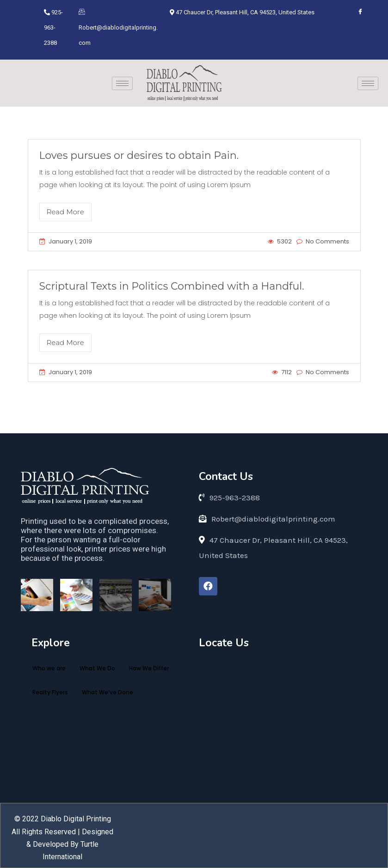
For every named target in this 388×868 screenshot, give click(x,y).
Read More (65, 212)
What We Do (97, 668)
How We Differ (149, 668)
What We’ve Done (108, 692)
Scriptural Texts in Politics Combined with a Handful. (172, 286)
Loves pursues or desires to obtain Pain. (139, 155)
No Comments (327, 241)
